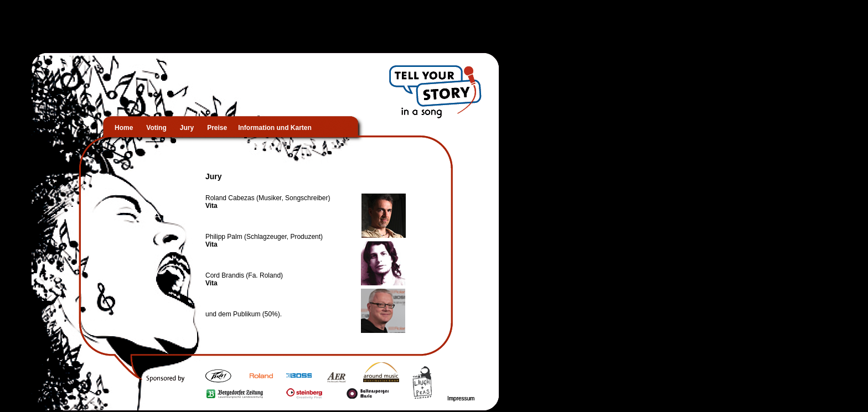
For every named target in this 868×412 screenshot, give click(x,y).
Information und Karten (275, 128)
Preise (223, 128)
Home (129, 128)
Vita (211, 206)
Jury (187, 128)
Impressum (461, 398)
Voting (162, 128)
